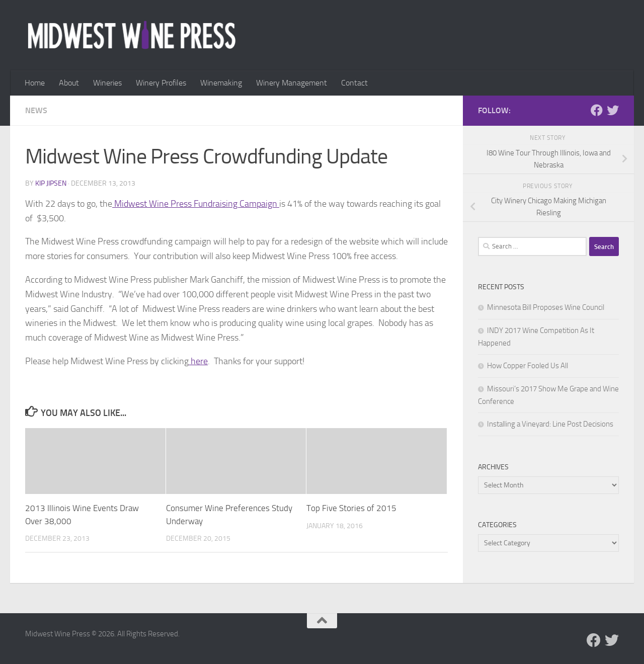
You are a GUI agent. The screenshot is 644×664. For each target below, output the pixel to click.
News (36, 110)
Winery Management (292, 83)
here (198, 361)
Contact (354, 83)
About (69, 83)
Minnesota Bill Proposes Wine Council (546, 307)
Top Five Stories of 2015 (351, 508)
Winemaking (221, 83)
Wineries (107, 83)
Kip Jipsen (51, 183)
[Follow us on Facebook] (597, 110)
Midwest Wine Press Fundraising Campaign (196, 204)
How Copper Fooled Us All (528, 366)
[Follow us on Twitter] (613, 110)
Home (35, 83)
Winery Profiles (161, 83)
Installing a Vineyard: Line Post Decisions (550, 424)
